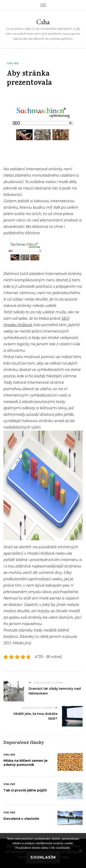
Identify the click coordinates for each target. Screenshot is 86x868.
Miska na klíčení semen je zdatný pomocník (26, 763)
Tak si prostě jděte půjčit (25, 790)
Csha (43, 22)
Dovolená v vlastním (21, 819)
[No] (80, 851)
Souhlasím (43, 857)
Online (13, 63)
